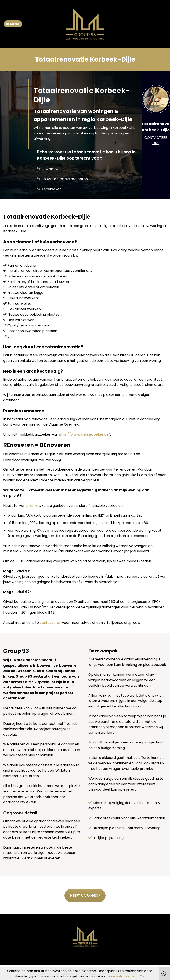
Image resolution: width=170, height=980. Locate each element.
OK (142, 976)
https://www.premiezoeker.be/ (84, 434)
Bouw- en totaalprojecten (65, 179)
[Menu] (13, 24)
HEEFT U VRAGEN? (85, 896)
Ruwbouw (50, 169)
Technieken (52, 189)
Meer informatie (121, 976)
